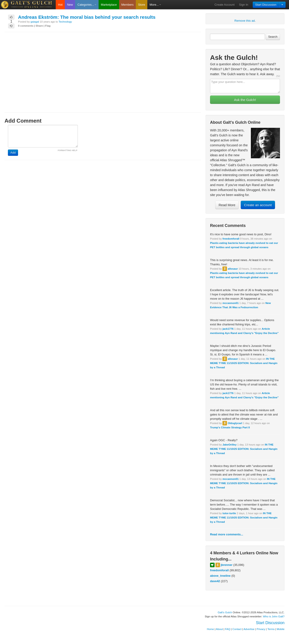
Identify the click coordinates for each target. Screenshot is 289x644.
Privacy (261, 629)
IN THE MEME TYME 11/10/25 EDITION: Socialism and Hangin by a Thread (244, 363)
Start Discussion (266, 5)
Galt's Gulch (225, 612)
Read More (227, 205)
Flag (48, 26)
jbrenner (227, 565)
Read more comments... (227, 534)
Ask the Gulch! (245, 100)
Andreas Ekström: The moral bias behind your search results (87, 17)
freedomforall (231, 239)
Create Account (225, 5)
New (70, 5)
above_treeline (220, 576)
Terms (271, 629)
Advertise (249, 629)
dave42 (215, 581)
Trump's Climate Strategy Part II (230, 427)
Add (13, 153)
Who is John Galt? (274, 616)
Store (142, 5)
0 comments (26, 26)
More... (155, 5)
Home (210, 629)
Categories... (87, 5)
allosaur (233, 269)
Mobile (281, 629)
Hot (60, 5)
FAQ (228, 629)
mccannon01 (230, 303)
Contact (237, 629)
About (219, 629)
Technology (65, 22)
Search (273, 37)
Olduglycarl (235, 423)
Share (39, 26)
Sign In (244, 5)
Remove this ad (245, 21)
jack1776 (228, 329)
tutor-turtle (229, 513)
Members (127, 5)
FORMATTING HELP (68, 150)
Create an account (258, 205)
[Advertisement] (103, 68)
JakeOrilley (229, 444)
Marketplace (109, 5)
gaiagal (35, 22)
